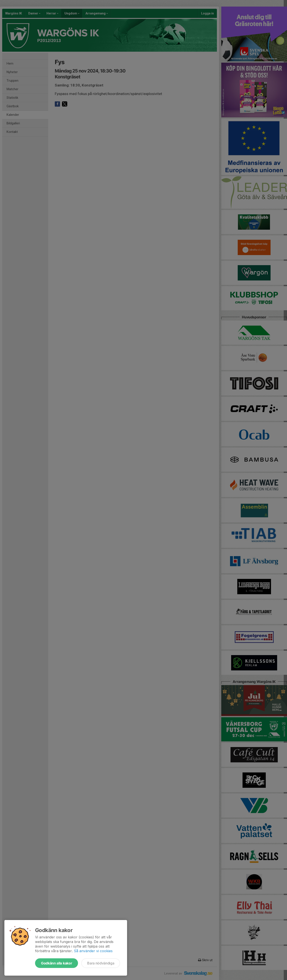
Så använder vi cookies (93, 951)
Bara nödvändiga (101, 963)
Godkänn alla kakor (57, 963)
